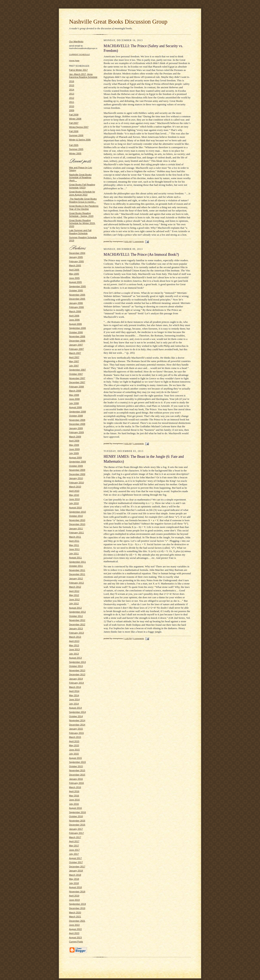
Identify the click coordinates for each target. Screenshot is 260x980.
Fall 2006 (74, 131)
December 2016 (77, 825)
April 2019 (74, 896)
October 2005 (76, 290)
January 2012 (76, 579)
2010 (72, 106)
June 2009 (74, 449)
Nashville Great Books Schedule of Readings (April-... (80, 178)
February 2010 (76, 483)
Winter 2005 (75, 153)
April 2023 (74, 933)
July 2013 (74, 654)
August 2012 (75, 608)
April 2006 (74, 316)
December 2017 (77, 867)
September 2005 (77, 286)
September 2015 (77, 762)
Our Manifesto (76, 41)
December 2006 (77, 341)
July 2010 (74, 503)
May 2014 (74, 695)
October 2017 (76, 862)
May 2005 (74, 274)
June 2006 (74, 320)
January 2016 (76, 779)
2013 (72, 94)
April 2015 (74, 741)
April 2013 (74, 641)
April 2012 (74, 591)
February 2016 (76, 783)
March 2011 (75, 537)
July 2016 (74, 804)
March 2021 (75, 917)
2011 (72, 102)
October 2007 (76, 374)
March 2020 (75, 913)
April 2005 (74, 270)
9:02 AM (128, 443)
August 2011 (75, 558)
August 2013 (75, 658)
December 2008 (77, 424)
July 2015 (74, 754)
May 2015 (74, 745)
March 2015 (75, 737)
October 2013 (76, 666)
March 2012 (75, 587)
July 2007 (74, 366)
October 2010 (76, 516)
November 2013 (77, 670)
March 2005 (75, 265)
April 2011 (74, 541)
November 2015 (77, 770)
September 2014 (77, 712)
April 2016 (74, 791)
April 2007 (74, 357)
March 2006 (75, 311)
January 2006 (76, 303)
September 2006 (77, 328)
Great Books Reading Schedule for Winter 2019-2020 (82, 223)
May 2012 (74, 595)
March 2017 (75, 837)
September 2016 (77, 812)
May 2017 (74, 846)
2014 (72, 90)
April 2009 (74, 441)
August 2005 (75, 282)
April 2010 (74, 491)
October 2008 (76, 416)
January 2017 (76, 829)
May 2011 (74, 545)
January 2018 (76, 871)
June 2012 (74, 599)
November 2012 (77, 620)
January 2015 (76, 729)
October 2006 (76, 332)
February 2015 (76, 733)
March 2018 (75, 875)
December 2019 (77, 908)
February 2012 (76, 583)
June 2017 (74, 850)
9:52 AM (128, 241)
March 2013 (75, 637)
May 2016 (74, 796)
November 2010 (77, 520)
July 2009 (74, 453)
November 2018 (77, 892)
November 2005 (77, 295)
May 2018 (74, 879)
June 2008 (74, 399)
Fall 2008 (74, 115)
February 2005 (76, 261)
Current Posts (76, 942)
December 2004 (77, 253)
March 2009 (75, 437)
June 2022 (74, 925)
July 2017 (74, 854)
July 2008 (74, 403)
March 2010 (75, 487)
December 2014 (77, 725)
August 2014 (75, 708)
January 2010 (76, 478)
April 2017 (74, 841)
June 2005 (74, 278)
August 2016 (75, 808)
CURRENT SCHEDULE (79, 54)
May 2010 (74, 495)
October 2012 (76, 616)
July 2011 (74, 554)
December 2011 (77, 574)
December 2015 (77, 775)
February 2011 (76, 533)
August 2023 (75, 938)
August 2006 (75, 324)
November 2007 (77, 378)
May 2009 (74, 445)
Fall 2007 (74, 123)
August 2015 (75, 758)
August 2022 (75, 929)
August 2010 (75, 508)
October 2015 (76, 766)
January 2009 (76, 428)
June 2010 (74, 499)
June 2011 (74, 549)
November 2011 (77, 570)
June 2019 (74, 900)
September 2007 (77, 370)
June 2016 (74, 800)
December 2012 (77, 624)
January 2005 (76, 257)
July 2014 (74, 704)
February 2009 (76, 432)
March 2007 (75, 353)
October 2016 (76, 816)
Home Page (74, 60)
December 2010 (77, 524)
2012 (72, 98)
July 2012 (74, 604)
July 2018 (74, 883)
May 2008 (74, 395)
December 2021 (77, 921)
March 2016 (75, 787)
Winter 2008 (75, 119)
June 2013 (74, 649)
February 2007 (76, 349)
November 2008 (77, 420)
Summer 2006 (76, 135)
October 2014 (76, 716)
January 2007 (76, 345)
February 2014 (76, 683)
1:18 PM (128, 638)
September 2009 (77, 462)
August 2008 (75, 407)
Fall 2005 (74, 145)
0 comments (139, 638)
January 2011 (76, 529)
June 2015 (74, 750)
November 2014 (77, 720)
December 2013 (77, 674)
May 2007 (74, 361)
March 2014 (75, 687)
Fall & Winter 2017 (78, 70)
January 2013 (76, 629)
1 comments (139, 241)
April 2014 (74, 691)
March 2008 (75, 391)
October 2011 (76, 566)
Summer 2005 (76, 149)
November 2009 (77, 470)
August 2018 (75, 887)
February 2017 (76, 833)
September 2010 (77, 512)
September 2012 (77, 612)
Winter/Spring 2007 (79, 127)
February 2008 (76, 387)
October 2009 (76, 466)
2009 (72, 110)
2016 (72, 81)
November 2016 (77, 821)
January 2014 (76, 679)
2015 (72, 85)
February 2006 (76, 307)
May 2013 (74, 645)
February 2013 (76, 633)
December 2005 (77, 299)
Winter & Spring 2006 (80, 140)
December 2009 (77, 474)
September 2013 (77, 662)
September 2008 (77, 412)
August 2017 (75, 858)
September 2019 (77, 904)
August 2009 (75, 458)
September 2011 (77, 562)
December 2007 (77, 382)
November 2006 (77, 336)
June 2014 (74, 699)
